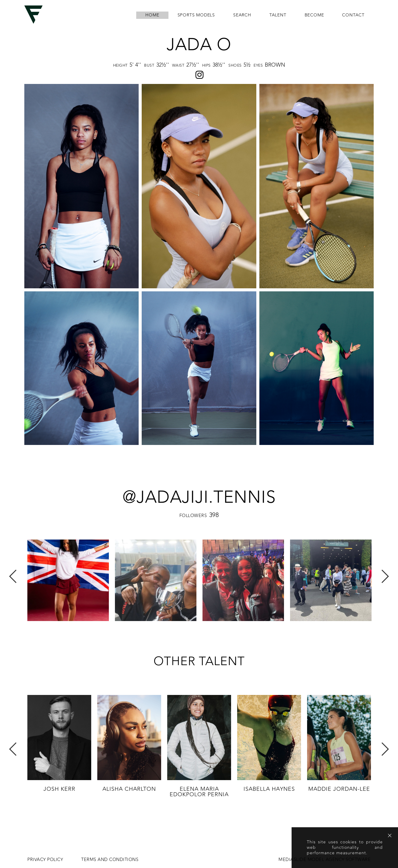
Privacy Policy (45, 860)
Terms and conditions (110, 860)
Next (385, 576)
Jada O (199, 45)
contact (353, 15)
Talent (278, 15)
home (152, 15)
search (242, 15)
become (314, 15)
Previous (13, 576)
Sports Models (196, 15)
